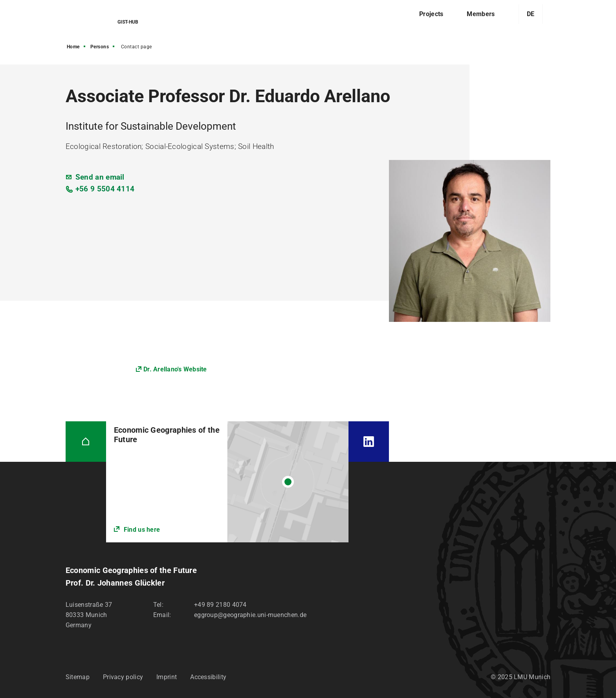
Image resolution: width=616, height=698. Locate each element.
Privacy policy (123, 677)
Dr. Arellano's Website (175, 369)
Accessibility (208, 677)
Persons (100, 47)
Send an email (100, 177)
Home (73, 47)
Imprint (167, 677)
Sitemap (78, 677)
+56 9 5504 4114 (105, 189)
